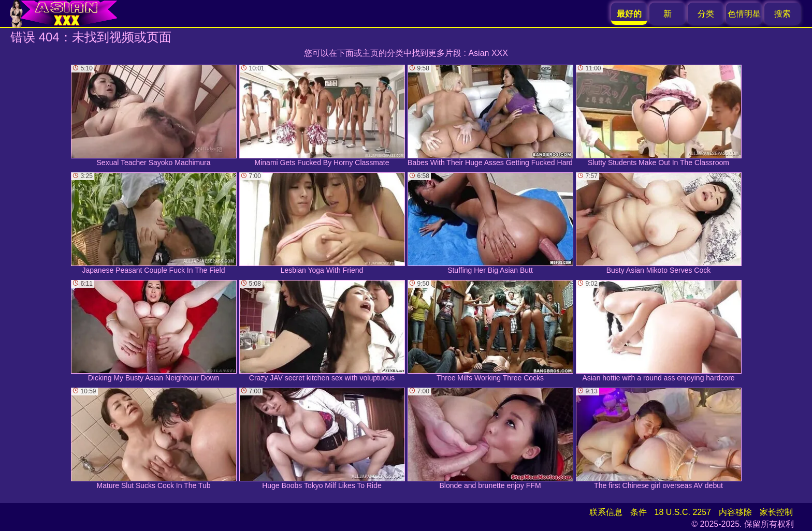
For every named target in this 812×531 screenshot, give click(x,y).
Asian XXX (488, 53)
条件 (639, 512)
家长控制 (776, 512)
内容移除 (735, 512)
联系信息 (606, 512)
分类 (706, 14)
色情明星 (744, 14)
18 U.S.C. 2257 (683, 512)
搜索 (782, 14)
